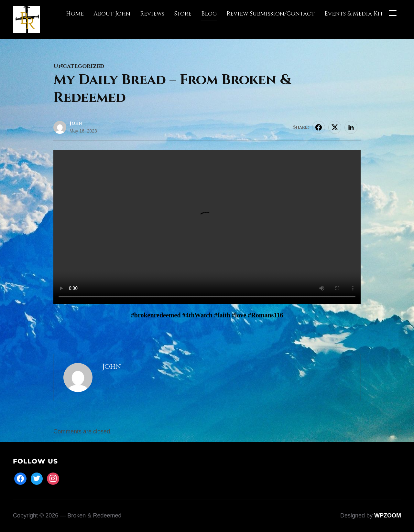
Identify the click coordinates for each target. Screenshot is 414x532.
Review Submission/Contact (271, 14)
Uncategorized (79, 66)
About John (112, 14)
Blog (209, 14)
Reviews (152, 14)
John (76, 123)
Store (183, 14)
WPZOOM (388, 516)
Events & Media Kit (354, 14)
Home (75, 14)
